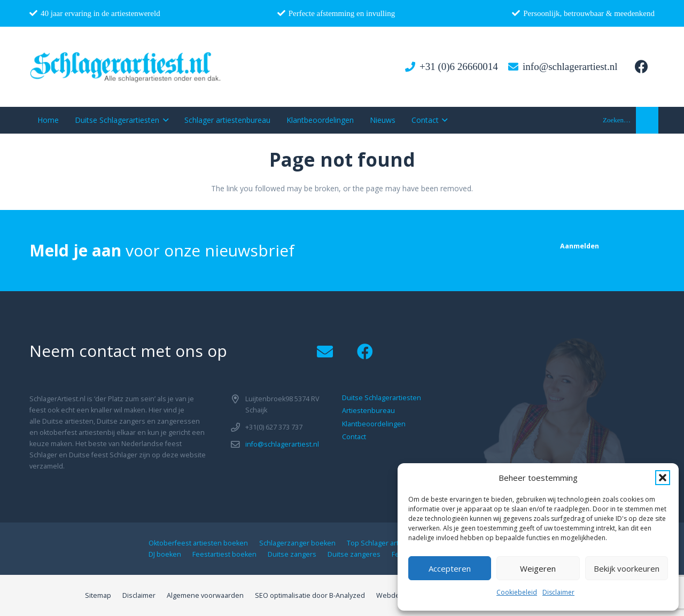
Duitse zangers (292, 554)
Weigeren (538, 568)
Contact (354, 437)
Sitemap (98, 595)
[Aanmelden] (580, 246)
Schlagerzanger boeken (297, 543)
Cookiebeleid (517, 592)
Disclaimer (558, 592)
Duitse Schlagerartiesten (382, 398)
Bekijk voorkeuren (627, 568)
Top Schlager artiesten (383, 543)
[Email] (325, 352)
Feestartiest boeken (224, 554)
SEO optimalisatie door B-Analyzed (310, 595)
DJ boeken (165, 554)
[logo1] (126, 67)
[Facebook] (641, 67)
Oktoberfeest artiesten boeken (198, 543)
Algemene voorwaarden (205, 595)
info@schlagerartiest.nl (282, 444)
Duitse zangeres (354, 554)
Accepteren (450, 568)
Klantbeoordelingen (374, 424)
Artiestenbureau (368, 411)
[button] (663, 478)
